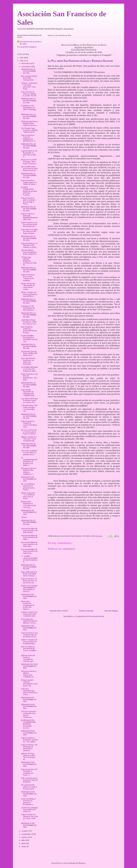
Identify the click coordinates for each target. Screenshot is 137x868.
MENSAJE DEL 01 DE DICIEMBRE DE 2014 (28, 71)
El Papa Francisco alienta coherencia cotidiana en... (29, 674)
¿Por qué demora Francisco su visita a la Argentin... (28, 361)
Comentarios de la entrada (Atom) (90, 616)
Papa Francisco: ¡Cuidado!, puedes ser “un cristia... (30, 740)
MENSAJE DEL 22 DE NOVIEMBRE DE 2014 (29, 315)
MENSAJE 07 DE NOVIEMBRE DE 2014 (29, 764)
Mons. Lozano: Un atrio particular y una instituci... (29, 294)
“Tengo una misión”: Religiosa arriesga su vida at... (29, 261)
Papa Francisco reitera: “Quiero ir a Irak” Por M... (29, 94)
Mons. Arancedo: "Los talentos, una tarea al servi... (28, 496)
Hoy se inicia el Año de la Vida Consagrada (29, 78)
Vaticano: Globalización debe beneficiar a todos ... (29, 692)
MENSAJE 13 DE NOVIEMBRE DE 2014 (29, 596)
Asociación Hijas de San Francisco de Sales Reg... (29, 544)
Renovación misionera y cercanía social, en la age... (29, 505)
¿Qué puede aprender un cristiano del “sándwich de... (28, 393)
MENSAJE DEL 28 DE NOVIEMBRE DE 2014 (29, 146)
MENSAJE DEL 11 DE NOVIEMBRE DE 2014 (29, 666)
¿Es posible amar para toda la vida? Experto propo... (30, 169)
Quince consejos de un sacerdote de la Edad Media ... (29, 642)
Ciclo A (24, 517)
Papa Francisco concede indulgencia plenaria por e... (29, 138)
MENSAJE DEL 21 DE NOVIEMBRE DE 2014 (29, 346)
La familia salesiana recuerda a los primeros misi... (29, 369)
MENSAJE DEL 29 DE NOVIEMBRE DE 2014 (29, 116)
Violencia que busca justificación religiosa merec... (30, 123)
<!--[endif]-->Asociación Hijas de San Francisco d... (29, 559)
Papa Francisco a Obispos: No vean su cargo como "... (30, 817)
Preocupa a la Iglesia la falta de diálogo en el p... (29, 621)
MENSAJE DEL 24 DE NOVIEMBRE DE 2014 (29, 270)
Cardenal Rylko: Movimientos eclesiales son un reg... (29, 339)
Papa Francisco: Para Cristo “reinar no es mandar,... (28, 278)
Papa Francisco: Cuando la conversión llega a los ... (29, 424)
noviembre (26, 67)
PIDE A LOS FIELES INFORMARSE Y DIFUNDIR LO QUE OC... (29, 589)
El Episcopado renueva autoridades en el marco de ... (29, 683)
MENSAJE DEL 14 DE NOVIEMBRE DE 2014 (29, 567)
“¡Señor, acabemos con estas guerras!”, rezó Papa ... (29, 86)
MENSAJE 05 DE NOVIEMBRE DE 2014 (29, 825)
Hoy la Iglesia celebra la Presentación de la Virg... (29, 330)
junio (24, 844)
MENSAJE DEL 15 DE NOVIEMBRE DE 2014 (29, 522)
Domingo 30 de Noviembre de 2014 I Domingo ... (29, 109)
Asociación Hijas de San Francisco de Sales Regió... (29, 530)
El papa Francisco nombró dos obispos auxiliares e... (29, 471)
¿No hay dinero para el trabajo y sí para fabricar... (29, 252)
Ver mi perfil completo (27, 47)
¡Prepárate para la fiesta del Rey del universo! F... (29, 353)
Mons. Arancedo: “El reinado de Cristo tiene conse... (28, 286)
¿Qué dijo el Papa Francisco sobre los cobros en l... (29, 322)
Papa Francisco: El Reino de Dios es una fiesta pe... (29, 581)
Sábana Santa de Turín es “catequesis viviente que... (28, 658)
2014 (22, 61)
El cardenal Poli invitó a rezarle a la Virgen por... (29, 787)
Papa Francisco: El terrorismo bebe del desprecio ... (29, 225)
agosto (25, 837)
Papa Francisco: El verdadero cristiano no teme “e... (29, 772)
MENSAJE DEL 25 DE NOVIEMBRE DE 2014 (29, 238)
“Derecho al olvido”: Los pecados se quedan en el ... (30, 453)
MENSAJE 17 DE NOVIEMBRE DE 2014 (29, 479)
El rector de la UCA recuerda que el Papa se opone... (29, 432)
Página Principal (86, 611)
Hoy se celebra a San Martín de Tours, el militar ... (29, 650)
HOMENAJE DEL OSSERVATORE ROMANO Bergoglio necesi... (28, 724)
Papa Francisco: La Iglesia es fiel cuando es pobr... (29, 245)
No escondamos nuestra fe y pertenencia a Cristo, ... (28, 487)
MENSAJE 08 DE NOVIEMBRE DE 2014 (29, 733)
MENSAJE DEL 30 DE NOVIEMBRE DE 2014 (29, 101)
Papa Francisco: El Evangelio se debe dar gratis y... (29, 154)
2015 (22, 58)
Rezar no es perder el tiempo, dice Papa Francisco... (29, 162)
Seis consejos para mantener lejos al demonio (29, 780)
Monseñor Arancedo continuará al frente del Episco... (28, 605)
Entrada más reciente (59, 611)
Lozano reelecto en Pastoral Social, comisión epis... (29, 614)
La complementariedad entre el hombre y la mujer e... (29, 461)
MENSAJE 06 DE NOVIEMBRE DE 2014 (29, 794)
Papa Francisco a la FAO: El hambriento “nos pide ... (29, 377)
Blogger (82, 863)
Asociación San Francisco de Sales (31, 43)
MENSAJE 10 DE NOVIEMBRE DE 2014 (29, 700)
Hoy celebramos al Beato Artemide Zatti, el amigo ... (29, 574)
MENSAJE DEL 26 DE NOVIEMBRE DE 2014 (29, 209)
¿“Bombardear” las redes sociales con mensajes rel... (29, 408)
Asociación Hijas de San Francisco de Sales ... (29, 537)
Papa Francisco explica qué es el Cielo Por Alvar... (29, 182)
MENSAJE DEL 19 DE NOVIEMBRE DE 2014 (29, 416)
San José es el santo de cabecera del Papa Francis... (30, 231)
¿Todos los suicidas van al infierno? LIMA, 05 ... (29, 810)
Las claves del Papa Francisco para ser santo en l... (29, 401)
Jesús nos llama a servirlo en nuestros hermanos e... (28, 802)
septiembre (27, 834)
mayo (24, 847)
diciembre (26, 63)
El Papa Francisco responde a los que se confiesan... (29, 714)
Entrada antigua (111, 611)
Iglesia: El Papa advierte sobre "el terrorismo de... (28, 756)
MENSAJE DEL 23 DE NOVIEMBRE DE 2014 (29, 301)
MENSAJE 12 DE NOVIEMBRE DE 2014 (29, 628)
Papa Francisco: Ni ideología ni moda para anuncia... (29, 748)
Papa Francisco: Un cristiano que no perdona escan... (29, 635)
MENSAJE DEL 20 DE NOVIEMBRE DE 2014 (29, 385)
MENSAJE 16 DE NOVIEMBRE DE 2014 (29, 512)
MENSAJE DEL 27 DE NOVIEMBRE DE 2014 (29, 176)
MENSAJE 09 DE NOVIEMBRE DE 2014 (29, 707)
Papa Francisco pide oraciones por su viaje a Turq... (28, 201)
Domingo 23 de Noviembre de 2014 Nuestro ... (29, 308)
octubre (25, 831)
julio (23, 840)
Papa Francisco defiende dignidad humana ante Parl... (29, 217)
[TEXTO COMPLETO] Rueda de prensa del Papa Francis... (29, 191)
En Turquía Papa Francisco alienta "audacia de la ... (29, 130)
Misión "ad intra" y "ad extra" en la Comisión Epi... (29, 439)
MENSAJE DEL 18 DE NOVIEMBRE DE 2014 (29, 446)
